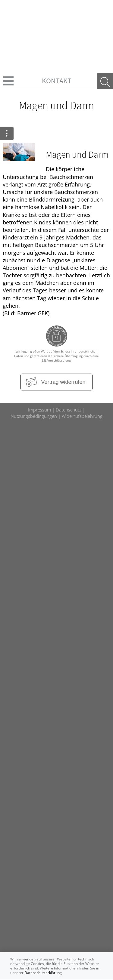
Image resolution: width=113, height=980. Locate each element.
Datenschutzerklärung (43, 973)
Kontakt (57, 81)
